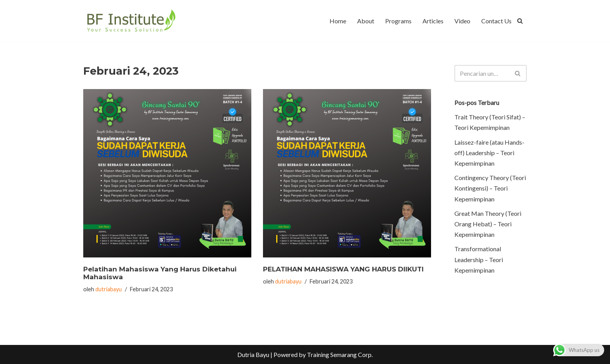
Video (462, 21)
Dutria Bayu (253, 354)
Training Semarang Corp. (340, 354)
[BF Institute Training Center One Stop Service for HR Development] (131, 21)
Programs (398, 21)
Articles (433, 21)
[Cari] (520, 21)
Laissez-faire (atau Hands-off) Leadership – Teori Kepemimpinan (489, 153)
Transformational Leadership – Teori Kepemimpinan (479, 259)
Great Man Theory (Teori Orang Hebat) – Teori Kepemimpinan (488, 224)
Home (338, 21)
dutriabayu (109, 289)
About (366, 21)
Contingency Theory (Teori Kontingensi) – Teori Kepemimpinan (490, 188)
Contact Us (496, 21)
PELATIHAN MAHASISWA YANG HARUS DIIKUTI (343, 269)
